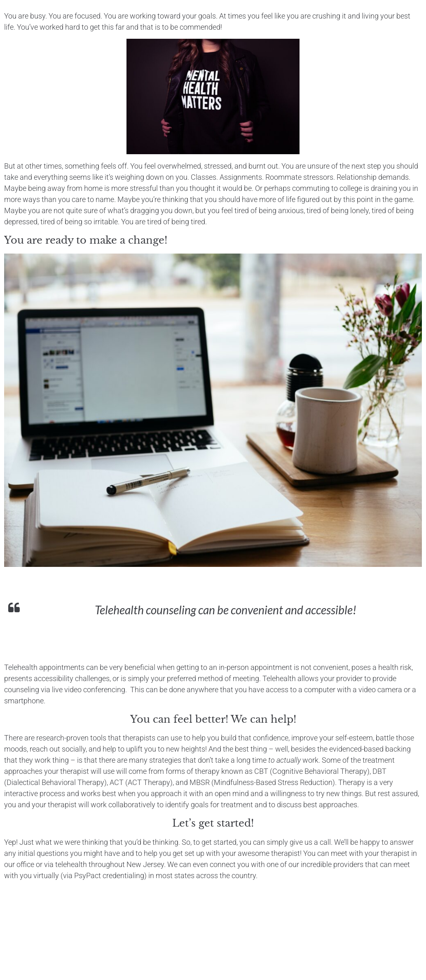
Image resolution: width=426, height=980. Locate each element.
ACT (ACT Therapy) (141, 782)
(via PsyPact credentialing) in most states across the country (158, 875)
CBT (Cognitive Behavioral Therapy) (312, 771)
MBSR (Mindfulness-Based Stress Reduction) (262, 782)
